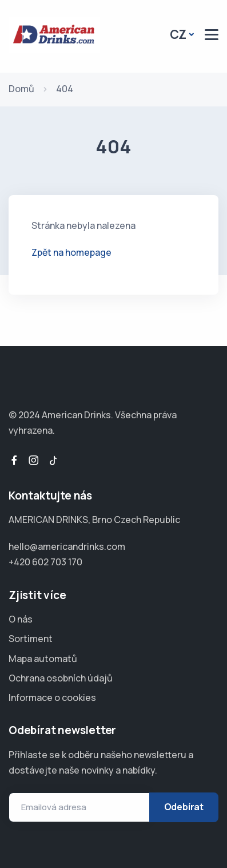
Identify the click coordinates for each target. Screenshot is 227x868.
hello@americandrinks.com (67, 546)
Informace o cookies (52, 697)
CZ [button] (178, 34)
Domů (21, 89)
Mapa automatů (43, 659)
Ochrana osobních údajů (61, 678)
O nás (21, 619)
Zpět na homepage (71, 252)
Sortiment (31, 639)
